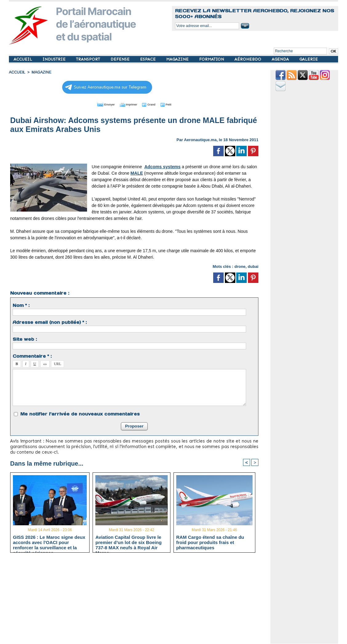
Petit (174, 104)
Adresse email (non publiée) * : (50, 322)
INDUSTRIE (55, 59)
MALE (137, 173)
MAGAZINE (178, 59)
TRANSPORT (89, 59)
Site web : (25, 339)
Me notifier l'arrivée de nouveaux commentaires (80, 413)
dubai (253, 266)
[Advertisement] (139, 600)
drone (240, 266)
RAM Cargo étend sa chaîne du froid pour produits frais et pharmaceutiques (210, 542)
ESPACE (148, 59)
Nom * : (21, 305)
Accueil (17, 72)
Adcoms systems (162, 166)
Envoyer (99, 104)
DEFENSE (121, 59)
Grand (153, 104)
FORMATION (212, 59)
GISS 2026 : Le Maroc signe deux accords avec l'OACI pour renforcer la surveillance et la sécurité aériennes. (49, 542)
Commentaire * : (32, 356)
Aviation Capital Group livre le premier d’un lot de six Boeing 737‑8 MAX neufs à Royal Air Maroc (128, 542)
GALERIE (309, 59)
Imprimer (127, 104)
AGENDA (281, 59)
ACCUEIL (23, 59)
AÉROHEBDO (248, 59)
